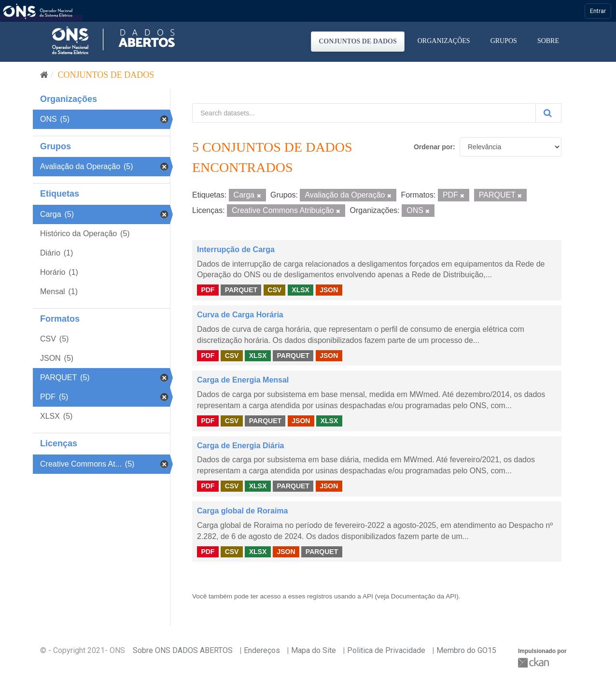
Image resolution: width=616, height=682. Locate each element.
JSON (329, 290)
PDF (208, 290)
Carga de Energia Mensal (243, 380)
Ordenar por (433, 147)
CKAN (534, 662)
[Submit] (548, 113)
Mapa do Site (314, 650)
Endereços (262, 650)
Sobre (548, 41)
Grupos (504, 41)
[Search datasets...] (364, 113)
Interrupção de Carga (236, 249)
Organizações (444, 41)
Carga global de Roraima (243, 511)
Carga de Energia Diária (241, 446)
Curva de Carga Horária (240, 315)
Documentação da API (424, 596)
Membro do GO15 (466, 650)
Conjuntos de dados (358, 41)
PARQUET (241, 290)
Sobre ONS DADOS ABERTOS (183, 650)
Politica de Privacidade (386, 650)
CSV (274, 290)
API (368, 596)
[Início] (44, 75)
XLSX (301, 290)
